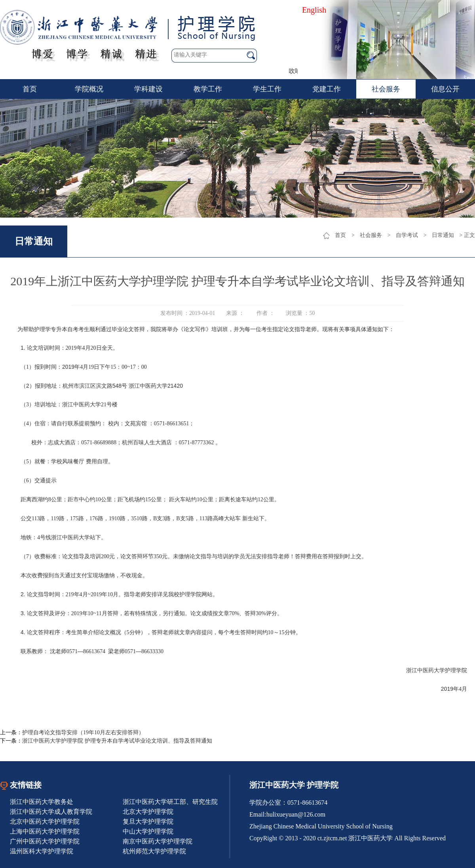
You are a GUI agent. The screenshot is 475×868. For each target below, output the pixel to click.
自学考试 (407, 235)
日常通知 (443, 235)
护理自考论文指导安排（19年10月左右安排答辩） (83, 732)
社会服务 (386, 89)
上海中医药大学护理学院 (45, 831)
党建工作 (327, 89)
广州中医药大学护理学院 (45, 841)
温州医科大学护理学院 (42, 851)
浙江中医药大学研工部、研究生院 (170, 802)
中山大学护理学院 (148, 831)
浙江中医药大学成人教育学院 (51, 812)
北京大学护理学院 (148, 812)
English (314, 10)
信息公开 (445, 89)
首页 (30, 89)
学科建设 (148, 89)
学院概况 (89, 89)
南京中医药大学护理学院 (158, 841)
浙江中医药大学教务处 (42, 802)
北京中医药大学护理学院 (45, 822)
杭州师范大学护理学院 (154, 851)
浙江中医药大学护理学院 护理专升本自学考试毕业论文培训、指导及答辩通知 (117, 741)
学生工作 (267, 89)
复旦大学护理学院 (148, 822)
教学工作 (208, 89)
